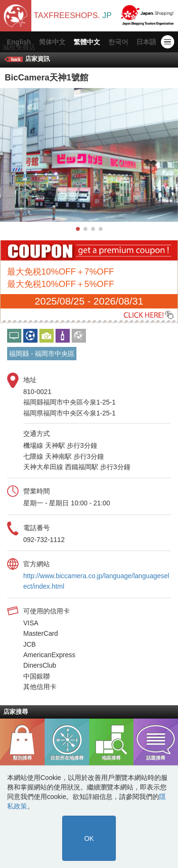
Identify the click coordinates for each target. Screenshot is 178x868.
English (19, 42)
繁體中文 (87, 42)
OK (89, 838)
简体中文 (52, 42)
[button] (78, 229)
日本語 (146, 42)
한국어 (118, 42)
